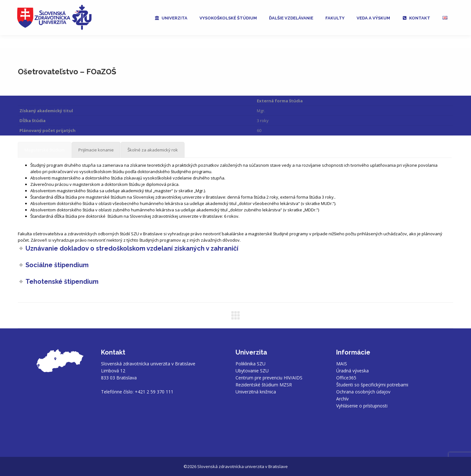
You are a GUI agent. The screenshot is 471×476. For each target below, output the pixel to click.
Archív (342, 399)
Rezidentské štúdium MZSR (264, 385)
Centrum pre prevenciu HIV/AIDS (269, 378)
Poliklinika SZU (250, 364)
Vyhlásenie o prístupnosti (362, 406)
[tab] (45, 150)
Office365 (346, 378)
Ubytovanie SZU (252, 371)
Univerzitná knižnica (256, 392)
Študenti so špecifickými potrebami (372, 385)
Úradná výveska (352, 371)
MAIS (342, 364)
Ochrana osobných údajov (363, 392)
